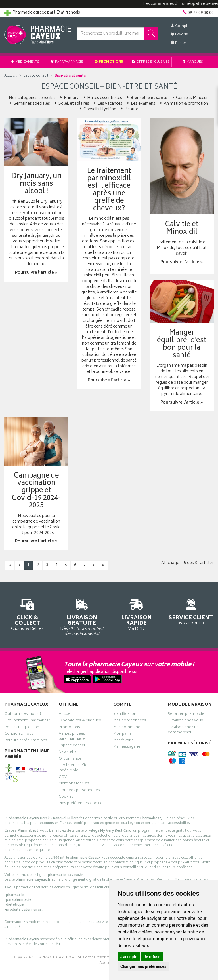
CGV (63, 778)
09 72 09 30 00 (191, 611)
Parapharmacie (67, 62)
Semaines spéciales (29, 104)
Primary (69, 98)
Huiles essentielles (102, 98)
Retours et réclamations (26, 741)
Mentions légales (74, 784)
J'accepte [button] (129, 957)
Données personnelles (79, 791)
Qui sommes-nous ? (23, 715)
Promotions (109, 62)
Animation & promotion (184, 104)
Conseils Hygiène (97, 109)
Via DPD (136, 614)
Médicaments (25, 62)
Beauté (129, 109)
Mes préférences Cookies (82, 804)
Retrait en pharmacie (186, 715)
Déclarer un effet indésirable (74, 768)
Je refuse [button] (152, 957)
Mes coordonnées (130, 721)
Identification (125, 715)
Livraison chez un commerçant (183, 730)
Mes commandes (129, 728)
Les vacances (108, 104)
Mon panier (123, 734)
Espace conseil (72, 746)
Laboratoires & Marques (80, 721)
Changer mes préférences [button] (143, 966)
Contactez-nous (19, 734)
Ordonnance (70, 759)
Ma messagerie (127, 747)
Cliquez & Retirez (27, 614)
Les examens (141, 104)
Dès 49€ (82, 616)
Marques (193, 62)
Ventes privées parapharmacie (72, 737)
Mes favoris (123, 741)
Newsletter (68, 753)
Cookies (66, 797)
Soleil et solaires (71, 104)
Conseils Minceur (189, 98)
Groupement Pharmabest (27, 721)
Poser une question (22, 728)
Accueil (11, 76)
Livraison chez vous (185, 721)
